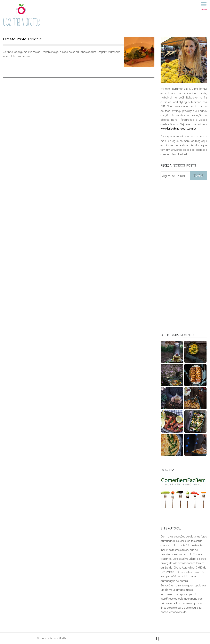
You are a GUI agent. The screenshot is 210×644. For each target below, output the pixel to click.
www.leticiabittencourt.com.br (178, 128)
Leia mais (15, 65)
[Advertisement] (184, 259)
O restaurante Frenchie (22, 39)
